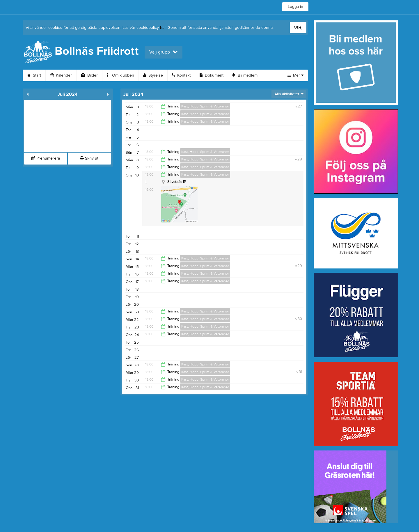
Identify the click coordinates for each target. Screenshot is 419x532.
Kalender (61, 75)
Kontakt (181, 75)
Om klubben (120, 75)
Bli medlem (245, 75)
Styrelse (153, 75)
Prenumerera (46, 158)
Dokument (212, 75)
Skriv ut (89, 158)
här (163, 28)
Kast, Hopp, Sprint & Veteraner (205, 106)
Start (34, 75)
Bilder (89, 75)
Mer (295, 75)
